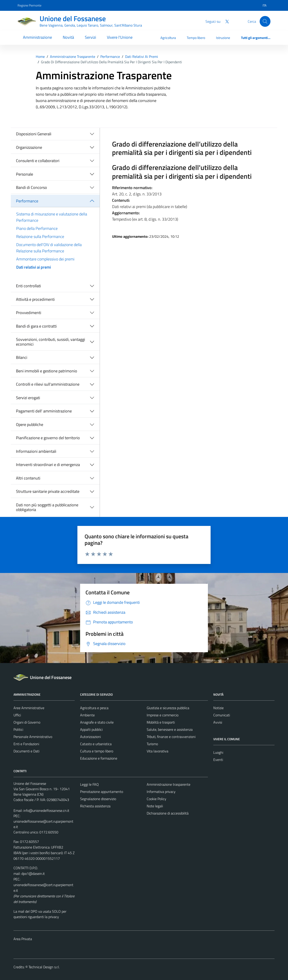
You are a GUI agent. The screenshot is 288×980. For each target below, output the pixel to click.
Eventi (218, 760)
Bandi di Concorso (31, 187)
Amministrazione (37, 37)
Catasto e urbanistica (96, 744)
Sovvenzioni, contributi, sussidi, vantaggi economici (51, 342)
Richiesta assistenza (95, 806)
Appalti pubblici (91, 729)
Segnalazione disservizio (98, 799)
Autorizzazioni (90, 737)
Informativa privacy (161, 792)
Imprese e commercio (163, 715)
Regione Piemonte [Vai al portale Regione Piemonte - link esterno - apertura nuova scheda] (29, 5)
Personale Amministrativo (33, 737)
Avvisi (218, 722)
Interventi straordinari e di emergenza (48, 465)
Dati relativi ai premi (34, 267)
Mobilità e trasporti (161, 722)
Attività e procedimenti (35, 299)
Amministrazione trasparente (169, 784)
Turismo (152, 744)
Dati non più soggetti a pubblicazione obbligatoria (47, 507)
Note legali (155, 806)
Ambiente (87, 715)
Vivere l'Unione (120, 37)
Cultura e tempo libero (97, 751)
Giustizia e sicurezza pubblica (168, 708)
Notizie (218, 708)
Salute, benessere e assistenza (170, 729)
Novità (68, 37)
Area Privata (23, 939)
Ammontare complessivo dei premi (45, 259)
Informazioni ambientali (36, 451)
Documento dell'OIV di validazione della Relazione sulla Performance (49, 248)
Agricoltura (168, 38)
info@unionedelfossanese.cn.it (46, 810)
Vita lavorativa (157, 751)
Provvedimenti (29, 313)
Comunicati (222, 715)
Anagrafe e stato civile (97, 722)
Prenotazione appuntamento (102, 792)
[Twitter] (225, 21)
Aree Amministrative (29, 708)
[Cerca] (265, 21)
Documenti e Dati (26, 751)
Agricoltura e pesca (94, 708)
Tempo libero (196, 38)
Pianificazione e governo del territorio (48, 438)
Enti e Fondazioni (26, 744)
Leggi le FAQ (89, 784)
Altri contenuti (28, 478)
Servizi (90, 37)
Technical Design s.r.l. (44, 967)
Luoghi (218, 752)
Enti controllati (28, 286)
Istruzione (223, 38)
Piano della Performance (37, 228)
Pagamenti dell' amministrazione (44, 411)
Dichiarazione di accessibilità (168, 813)
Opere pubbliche (30, 424)
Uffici (17, 715)
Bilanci (22, 357)
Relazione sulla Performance (40, 237)
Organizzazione (29, 147)
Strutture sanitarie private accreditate (48, 491)
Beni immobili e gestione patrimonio (47, 371)
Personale (25, 174)
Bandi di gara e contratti (36, 326)
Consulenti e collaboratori (38, 161)
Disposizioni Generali (34, 134)
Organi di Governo (27, 722)
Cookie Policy (156, 799)
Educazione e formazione (99, 758)
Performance (27, 201)
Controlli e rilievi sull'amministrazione (48, 384)
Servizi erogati (28, 398)
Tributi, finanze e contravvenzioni (171, 737)
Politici (18, 729)
